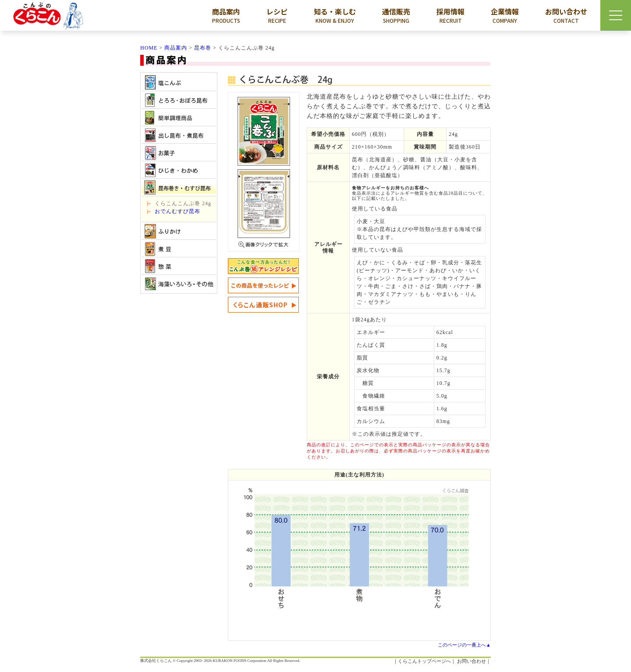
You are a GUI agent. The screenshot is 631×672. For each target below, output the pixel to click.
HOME (149, 48)
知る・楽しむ (335, 15)
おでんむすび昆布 (177, 211)
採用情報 (450, 15)
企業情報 (505, 15)
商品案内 (226, 15)
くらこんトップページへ (424, 661)
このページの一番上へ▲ (464, 645)
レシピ (277, 15)
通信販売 (396, 15)
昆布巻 (203, 48)
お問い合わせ (566, 15)
